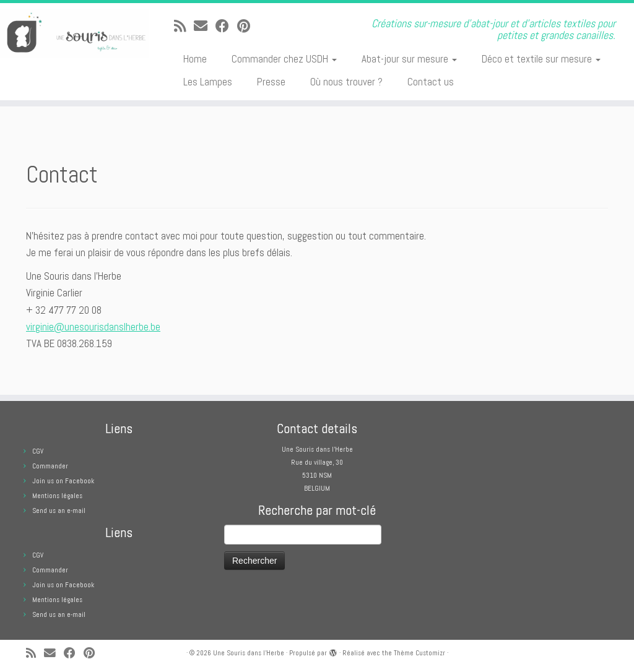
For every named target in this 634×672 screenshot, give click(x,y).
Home (195, 59)
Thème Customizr (419, 653)
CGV (38, 451)
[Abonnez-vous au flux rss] (184, 26)
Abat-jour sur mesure (409, 59)
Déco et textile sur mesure (541, 59)
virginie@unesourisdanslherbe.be (93, 327)
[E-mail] (205, 26)
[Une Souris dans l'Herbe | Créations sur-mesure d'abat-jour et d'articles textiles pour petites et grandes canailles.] (74, 33)
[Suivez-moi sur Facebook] (226, 26)
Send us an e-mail (59, 510)
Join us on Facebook (63, 481)
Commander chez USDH (284, 59)
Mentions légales (57, 496)
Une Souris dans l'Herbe (249, 653)
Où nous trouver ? (346, 82)
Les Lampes (208, 82)
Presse (271, 82)
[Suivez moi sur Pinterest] (248, 26)
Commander (50, 466)
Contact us (431, 82)
